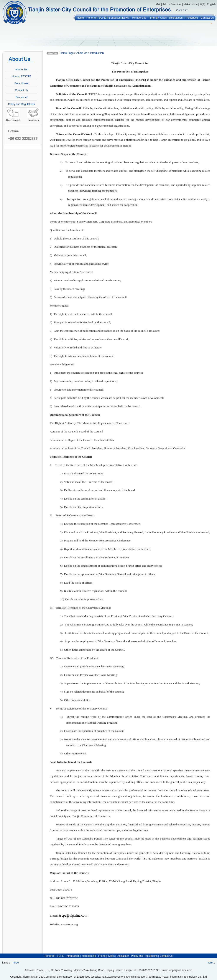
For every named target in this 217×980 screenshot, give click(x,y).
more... (211, 963)
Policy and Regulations (21, 104)
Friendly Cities (158, 18)
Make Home (191, 4)
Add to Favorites (172, 4)
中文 (202, 4)
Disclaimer (21, 97)
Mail (158, 4)
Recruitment (176, 18)
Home (80, 18)
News (125, 18)
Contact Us (207, 18)
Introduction (114, 18)
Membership (139, 18)
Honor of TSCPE (96, 18)
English (211, 4)
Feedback (192, 18)
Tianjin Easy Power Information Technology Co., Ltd (177, 977)
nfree (16, 963)
